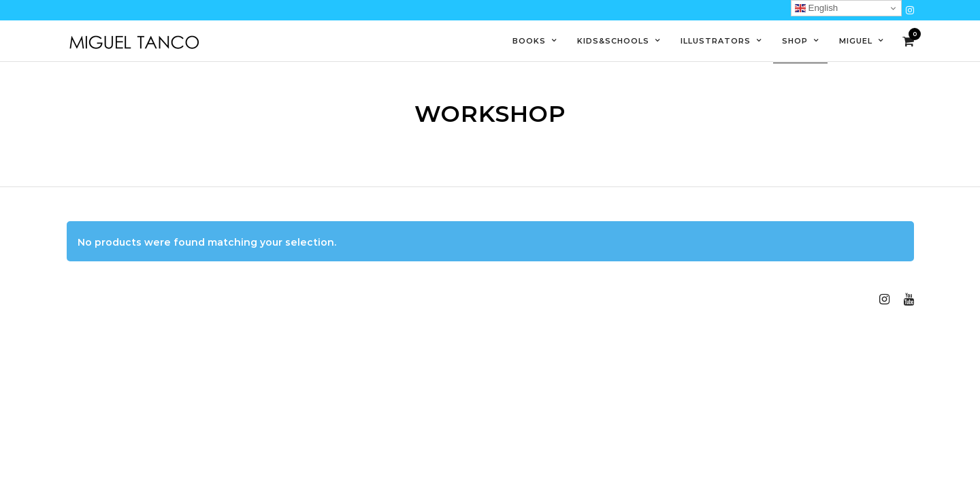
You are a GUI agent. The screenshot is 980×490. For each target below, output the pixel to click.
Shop (795, 41)
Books (529, 41)
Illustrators (716, 41)
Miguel (856, 41)
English (816, 8)
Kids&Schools (613, 41)
